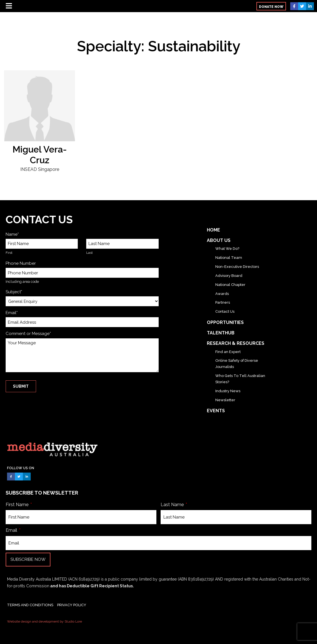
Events (216, 411)
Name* (12, 234)
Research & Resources (236, 343)
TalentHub (221, 333)
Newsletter (225, 400)
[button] (271, 6)
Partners (223, 302)
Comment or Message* (28, 334)
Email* (12, 313)
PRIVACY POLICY (72, 605)
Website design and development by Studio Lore (45, 621)
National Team (229, 258)
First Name (18, 505)
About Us (219, 240)
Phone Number (21, 263)
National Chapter (230, 285)
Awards (222, 294)
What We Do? (227, 249)
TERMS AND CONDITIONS (30, 605)
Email (12, 530)
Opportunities (225, 322)
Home (213, 230)
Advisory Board (229, 276)
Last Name (173, 505)
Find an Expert (228, 352)
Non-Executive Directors (237, 267)
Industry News (228, 391)
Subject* (14, 292)
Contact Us (225, 311)
